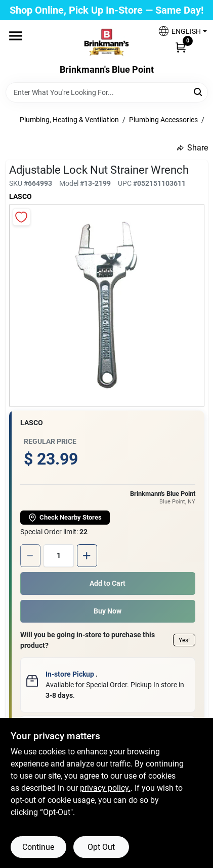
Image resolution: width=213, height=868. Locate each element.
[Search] (199, 92)
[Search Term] (107, 92)
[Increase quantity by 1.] (87, 556)
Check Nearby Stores (65, 518)
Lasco (20, 196)
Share (193, 148)
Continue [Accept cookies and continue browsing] (38, 847)
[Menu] (16, 36)
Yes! (184, 640)
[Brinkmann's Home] (107, 42)
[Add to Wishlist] (22, 217)
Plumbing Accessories (163, 120)
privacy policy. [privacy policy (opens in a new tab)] (105, 788)
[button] (179, 31)
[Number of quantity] (59, 556)
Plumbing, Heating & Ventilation (69, 120)
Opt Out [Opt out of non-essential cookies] (101, 847)
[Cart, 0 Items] (181, 47)
